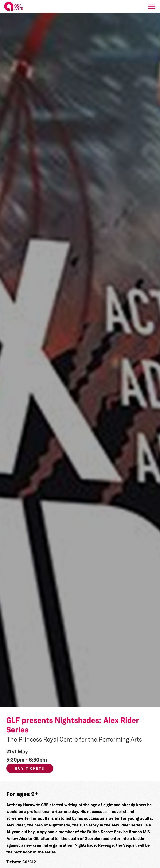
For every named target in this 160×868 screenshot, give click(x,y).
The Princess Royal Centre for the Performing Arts (74, 739)
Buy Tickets (30, 768)
